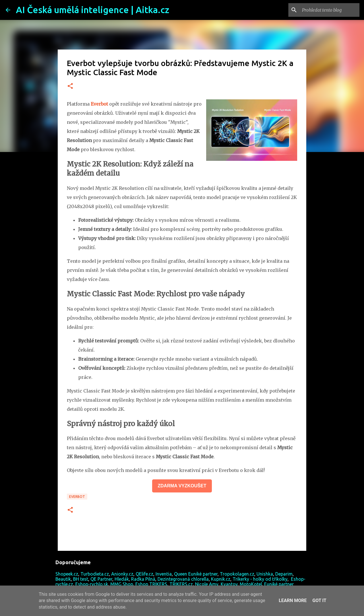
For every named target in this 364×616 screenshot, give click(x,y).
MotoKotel (251, 584)
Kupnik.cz (221, 579)
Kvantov (229, 584)
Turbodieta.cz (95, 574)
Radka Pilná (143, 579)
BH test (81, 579)
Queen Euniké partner (196, 574)
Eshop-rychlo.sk (92, 584)
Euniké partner (279, 584)
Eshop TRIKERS (151, 584)
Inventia (164, 574)
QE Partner (101, 579)
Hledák (122, 579)
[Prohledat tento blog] (330, 10)
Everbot (77, 497)
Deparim (284, 574)
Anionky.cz (122, 574)
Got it (319, 600)
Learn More (293, 600)
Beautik (63, 579)
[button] (70, 86)
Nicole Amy (207, 584)
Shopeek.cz (67, 574)
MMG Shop (122, 584)
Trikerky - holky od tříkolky (260, 579)
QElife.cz (144, 574)
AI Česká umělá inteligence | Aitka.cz (93, 10)
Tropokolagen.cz (237, 574)
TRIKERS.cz (181, 584)
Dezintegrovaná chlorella (183, 579)
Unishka (265, 574)
